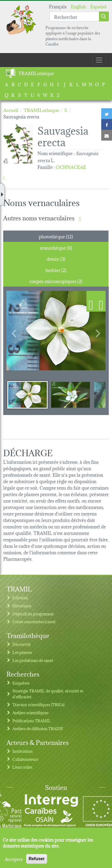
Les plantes (22, 652)
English (78, 6)
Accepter (14, 859)
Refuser (37, 859)
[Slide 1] (27, 395)
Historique (22, 606)
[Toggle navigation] (99, 60)
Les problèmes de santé (33, 660)
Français (58, 6)
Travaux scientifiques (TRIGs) (38, 704)
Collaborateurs (25, 759)
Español (98, 6)
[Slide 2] (71, 395)
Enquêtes (21, 683)
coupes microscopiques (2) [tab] (56, 281)
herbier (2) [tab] (56, 270)
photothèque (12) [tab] (56, 236)
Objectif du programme (33, 614)
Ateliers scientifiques (30, 712)
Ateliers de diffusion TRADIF (38, 728)
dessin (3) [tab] (56, 258)
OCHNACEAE (71, 167)
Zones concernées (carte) (34, 621)
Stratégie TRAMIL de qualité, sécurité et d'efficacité (48, 694)
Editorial (20, 597)
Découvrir (22, 644)
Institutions (22, 751)
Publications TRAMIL (32, 721)
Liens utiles (22, 767)
